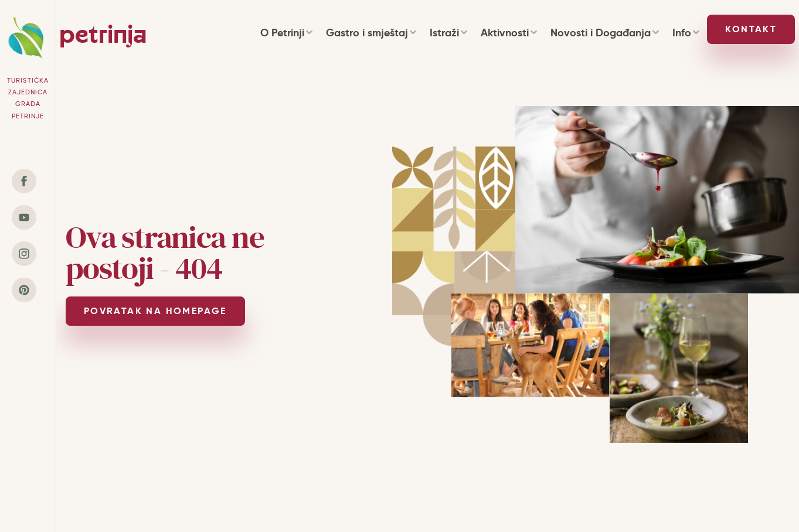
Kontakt (751, 29)
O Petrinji (286, 33)
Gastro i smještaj (371, 33)
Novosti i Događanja (604, 33)
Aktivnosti (509, 33)
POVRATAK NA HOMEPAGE (155, 311)
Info (686, 33)
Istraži (448, 33)
